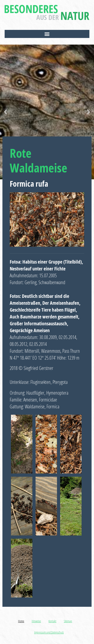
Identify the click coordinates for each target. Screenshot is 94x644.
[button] (47, 34)
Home (21, 621)
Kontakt (52, 621)
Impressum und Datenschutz (49, 632)
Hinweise (36, 621)
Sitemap (68, 621)
